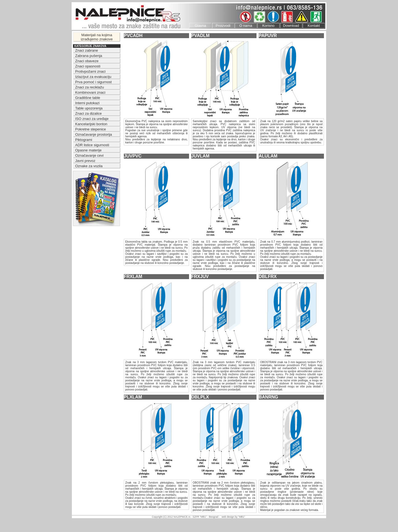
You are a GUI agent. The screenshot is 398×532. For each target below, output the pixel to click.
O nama (246, 26)
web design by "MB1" (233, 517)
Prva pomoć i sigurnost (93, 82)
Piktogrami (84, 140)
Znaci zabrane (87, 50)
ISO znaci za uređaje (92, 119)
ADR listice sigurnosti (92, 145)
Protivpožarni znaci (90, 71)
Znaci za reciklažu (90, 87)
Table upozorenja (89, 108)
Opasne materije (88, 150)
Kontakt (314, 26)
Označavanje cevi (89, 155)
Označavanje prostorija (94, 134)
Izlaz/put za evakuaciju (93, 77)
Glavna (200, 26)
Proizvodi (223, 26)
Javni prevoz (85, 161)
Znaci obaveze (87, 61)
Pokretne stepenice (91, 129)
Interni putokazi (87, 103)
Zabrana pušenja (89, 56)
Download (291, 26)
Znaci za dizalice (88, 113)
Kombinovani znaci (90, 92)
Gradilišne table (88, 98)
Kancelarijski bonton (91, 124)
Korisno (268, 26)
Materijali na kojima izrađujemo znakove (97, 37)
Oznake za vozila (89, 166)
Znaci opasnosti (88, 66)
